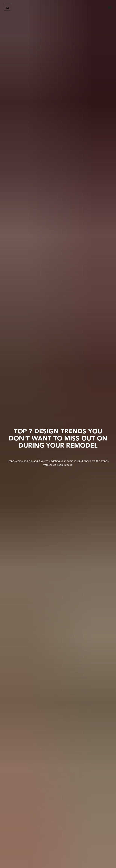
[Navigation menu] (110, 7)
